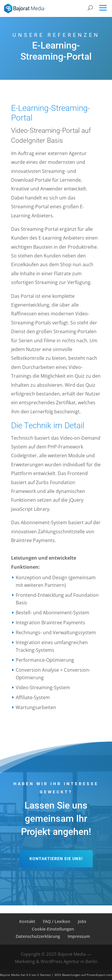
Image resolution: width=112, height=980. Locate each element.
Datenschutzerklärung (38, 936)
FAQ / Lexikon (57, 921)
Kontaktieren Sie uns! (56, 859)
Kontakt (27, 921)
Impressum (79, 936)
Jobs (82, 921)
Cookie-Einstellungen (53, 929)
